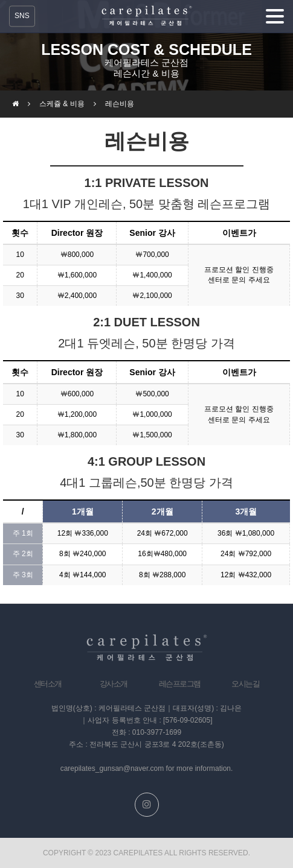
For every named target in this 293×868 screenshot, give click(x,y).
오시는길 (245, 684)
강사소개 (114, 684)
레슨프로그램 (180, 684)
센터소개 (48, 684)
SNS (22, 16)
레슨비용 (120, 104)
